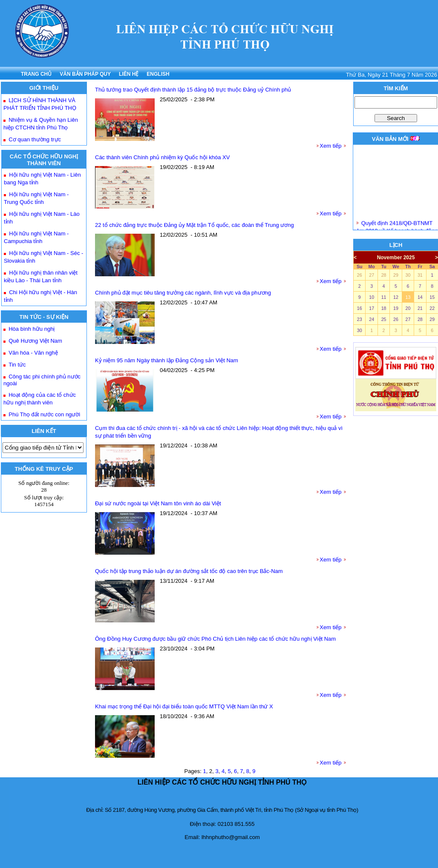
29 (396, 275)
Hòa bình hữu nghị (32, 329)
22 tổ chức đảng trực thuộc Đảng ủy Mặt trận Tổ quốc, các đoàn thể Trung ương (195, 225)
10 (372, 297)
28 (384, 275)
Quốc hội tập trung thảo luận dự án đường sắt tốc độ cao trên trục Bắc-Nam (189, 571)
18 (384, 308)
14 (420, 297)
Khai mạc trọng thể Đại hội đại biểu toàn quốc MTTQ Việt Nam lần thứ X (184, 706)
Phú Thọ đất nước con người (44, 414)
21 (420, 308)
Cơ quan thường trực (35, 139)
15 (432, 297)
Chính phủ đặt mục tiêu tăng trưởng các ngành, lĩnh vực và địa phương (183, 293)
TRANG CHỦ (36, 74)
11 (384, 297)
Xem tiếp (330, 146)
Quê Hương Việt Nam (35, 341)
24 (372, 319)
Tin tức (17, 365)
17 (372, 308)
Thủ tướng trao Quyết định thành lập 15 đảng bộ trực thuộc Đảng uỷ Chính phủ (193, 90)
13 (408, 297)
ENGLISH (158, 74)
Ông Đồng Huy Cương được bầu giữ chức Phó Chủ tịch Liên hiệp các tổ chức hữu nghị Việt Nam (215, 639)
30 (408, 275)
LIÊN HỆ (129, 74)
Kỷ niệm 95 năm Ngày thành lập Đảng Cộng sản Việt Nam (167, 360)
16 (360, 308)
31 (420, 275)
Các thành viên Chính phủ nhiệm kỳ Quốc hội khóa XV (162, 157)
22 (432, 308)
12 (396, 297)
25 (384, 319)
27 (372, 275)
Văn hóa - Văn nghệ (33, 353)
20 (408, 308)
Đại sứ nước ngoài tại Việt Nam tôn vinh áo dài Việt (158, 503)
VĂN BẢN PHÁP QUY (85, 74)
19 (396, 308)
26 (360, 275)
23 (360, 319)
